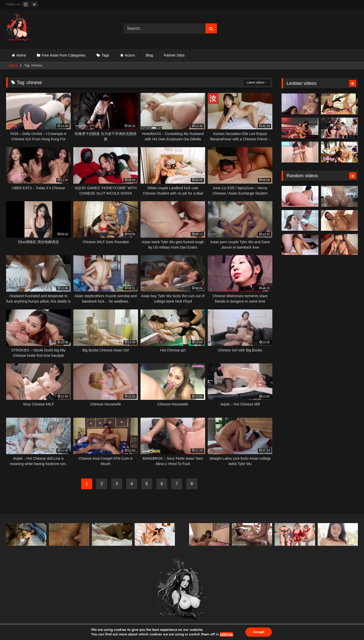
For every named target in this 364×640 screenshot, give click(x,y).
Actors (130, 55)
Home (21, 55)
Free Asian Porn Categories (64, 55)
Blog (149, 55)
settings (226, 634)
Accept (259, 632)
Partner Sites (174, 55)
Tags (105, 55)
